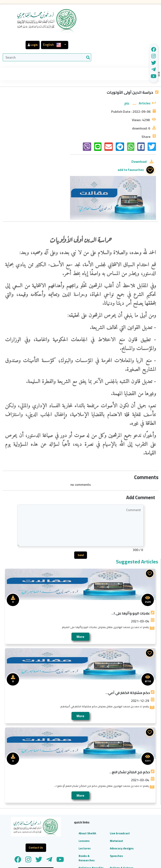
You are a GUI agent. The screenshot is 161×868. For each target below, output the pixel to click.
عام (127, 81)
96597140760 (121, 822)
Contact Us (90, 843)
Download (139, 148)
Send (81, 498)
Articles (145, 81)
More (80, 579)
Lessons (66, 788)
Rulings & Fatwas (89, 821)
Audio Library (66, 845)
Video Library (66, 833)
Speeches (90, 807)
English (127, 9)
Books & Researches (69, 810)
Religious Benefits (67, 821)
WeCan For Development (127, 861)
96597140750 (147, 822)
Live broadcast (90, 778)
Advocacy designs (89, 798)
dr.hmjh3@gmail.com (134, 844)
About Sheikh (65, 778)
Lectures (67, 795)
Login (108, 10)
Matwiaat (90, 788)
